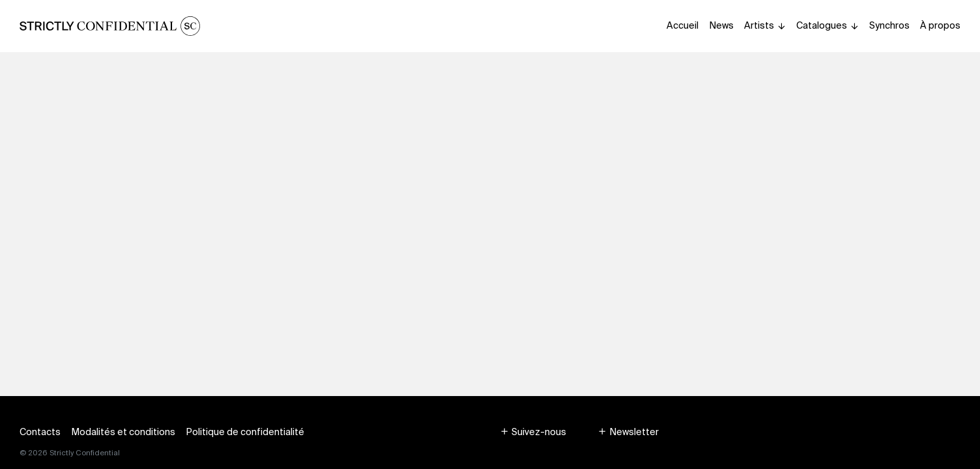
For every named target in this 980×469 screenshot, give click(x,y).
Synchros (889, 25)
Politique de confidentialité (245, 432)
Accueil (683, 25)
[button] (533, 432)
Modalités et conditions (123, 432)
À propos (940, 25)
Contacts (40, 432)
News (721, 25)
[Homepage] (110, 26)
